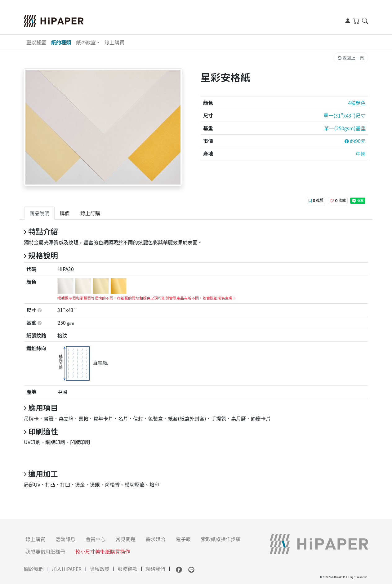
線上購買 (114, 42)
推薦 (316, 200)
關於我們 (34, 569)
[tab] (39, 213)
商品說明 (39, 213)
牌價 (65, 213)
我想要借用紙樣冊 (45, 551)
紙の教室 (86, 42)
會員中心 (96, 539)
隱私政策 (100, 569)
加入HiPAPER (67, 569)
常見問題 (126, 539)
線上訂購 (90, 213)
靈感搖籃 (36, 42)
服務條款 (127, 569)
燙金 (80, 484)
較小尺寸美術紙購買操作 (103, 551)
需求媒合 (156, 539)
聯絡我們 (155, 569)
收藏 (338, 200)
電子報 (183, 539)
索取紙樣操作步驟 (221, 539)
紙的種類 (61, 42)
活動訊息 (65, 539)
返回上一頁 (351, 58)
